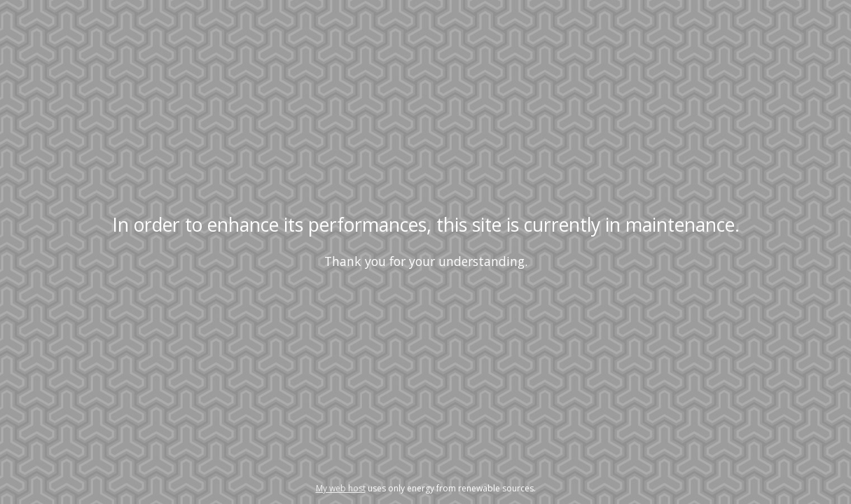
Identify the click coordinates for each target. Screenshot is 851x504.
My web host (341, 488)
